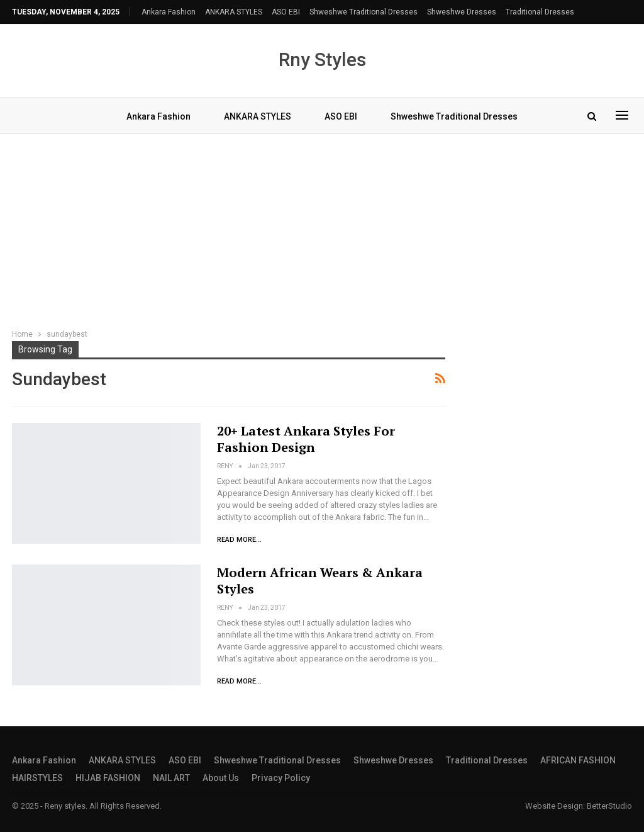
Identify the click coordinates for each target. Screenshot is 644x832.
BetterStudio (609, 806)
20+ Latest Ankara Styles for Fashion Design (306, 439)
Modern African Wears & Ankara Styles (320, 581)
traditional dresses (540, 12)
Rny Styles (322, 59)
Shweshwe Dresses (462, 12)
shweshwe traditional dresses (364, 12)
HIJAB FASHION (108, 778)
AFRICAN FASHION (578, 760)
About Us (221, 778)
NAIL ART (171, 778)
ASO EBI (286, 12)
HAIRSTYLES (37, 778)
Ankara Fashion (169, 12)
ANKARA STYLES (234, 12)
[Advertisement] (322, 233)
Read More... (239, 540)
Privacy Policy (281, 778)
